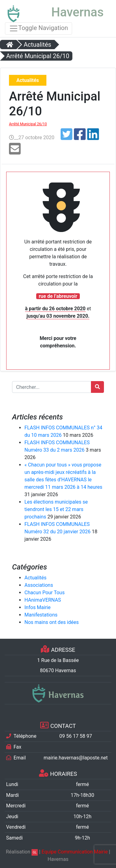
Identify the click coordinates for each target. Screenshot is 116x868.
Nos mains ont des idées (52, 622)
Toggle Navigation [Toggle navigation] (39, 28)
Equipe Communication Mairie (75, 852)
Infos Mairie (37, 607)
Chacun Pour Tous (45, 593)
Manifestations (41, 615)
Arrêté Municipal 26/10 (28, 124)
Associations (39, 585)
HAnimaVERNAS (43, 600)
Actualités (35, 578)
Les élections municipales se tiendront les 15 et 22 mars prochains (56, 509)
